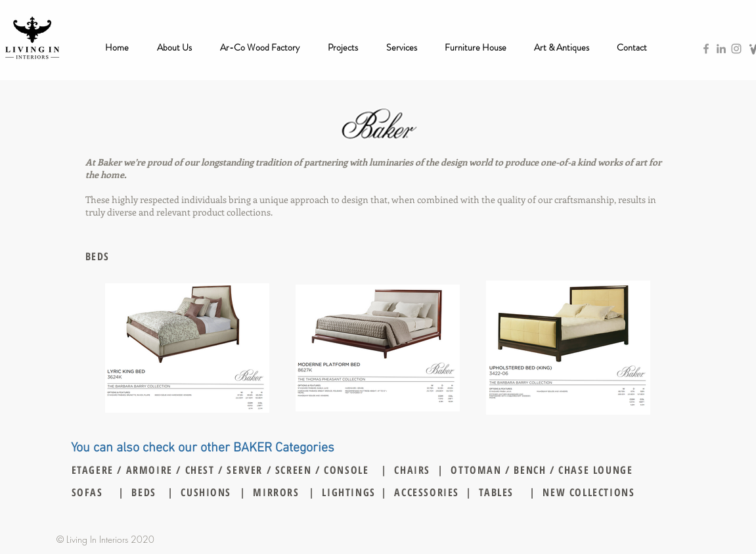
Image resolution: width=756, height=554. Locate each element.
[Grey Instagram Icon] (736, 49)
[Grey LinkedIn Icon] (721, 49)
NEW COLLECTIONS (589, 492)
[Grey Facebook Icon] (706, 49)
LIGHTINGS (348, 492)
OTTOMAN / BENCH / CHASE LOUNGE (542, 470)
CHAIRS (412, 470)
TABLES (496, 492)
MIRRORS (276, 492)
